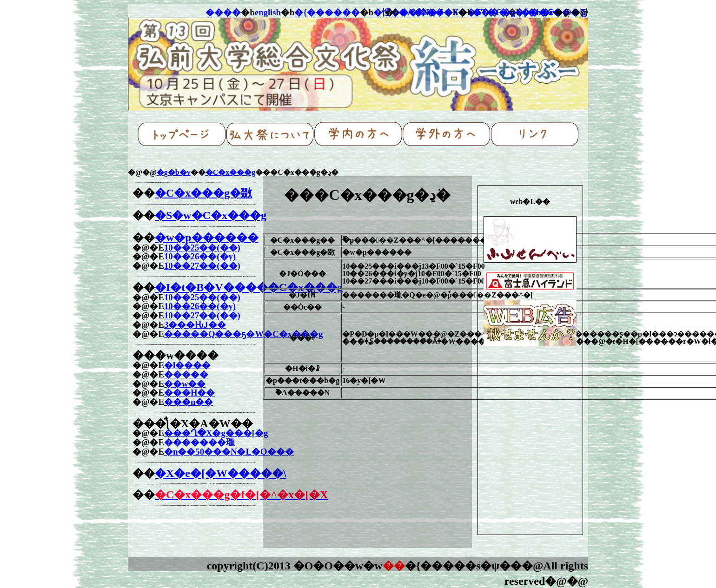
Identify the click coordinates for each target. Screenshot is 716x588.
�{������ (327, 12)
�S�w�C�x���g (211, 215)
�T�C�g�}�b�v (513, 12)
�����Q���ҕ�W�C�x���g (243, 334)
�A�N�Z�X (428, 12)
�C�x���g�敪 (203, 193)
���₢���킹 (555, 12)
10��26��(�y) (200, 256)
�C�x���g (231, 172)
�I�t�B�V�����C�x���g (249, 287)
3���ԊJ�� (195, 325)
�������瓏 (199, 442)
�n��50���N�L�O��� (229, 452)
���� (223, 12)
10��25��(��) (202, 248)
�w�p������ (207, 238)
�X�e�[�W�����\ (221, 473)
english (268, 12)
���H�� (190, 393)
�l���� (187, 365)
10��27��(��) (202, 266)
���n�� (189, 402)
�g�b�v (174, 172)
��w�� (185, 384)
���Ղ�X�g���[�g (216, 433)
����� (186, 374)
